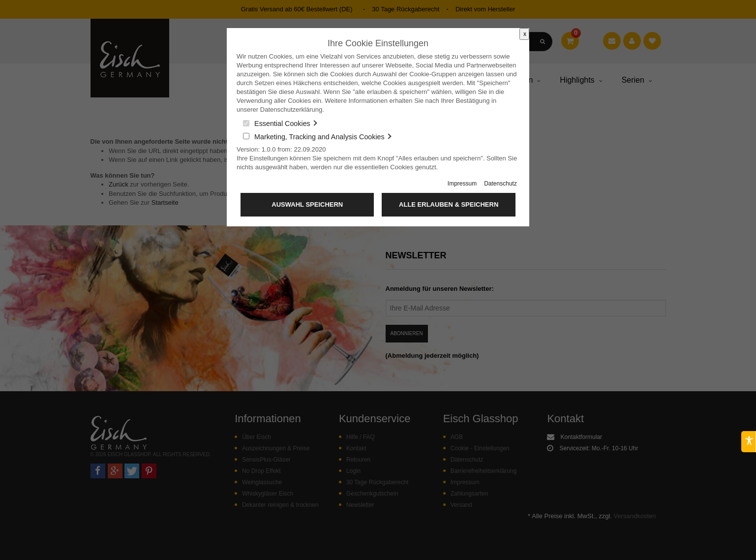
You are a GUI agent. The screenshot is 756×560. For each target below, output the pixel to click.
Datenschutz (500, 184)
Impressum (462, 184)
